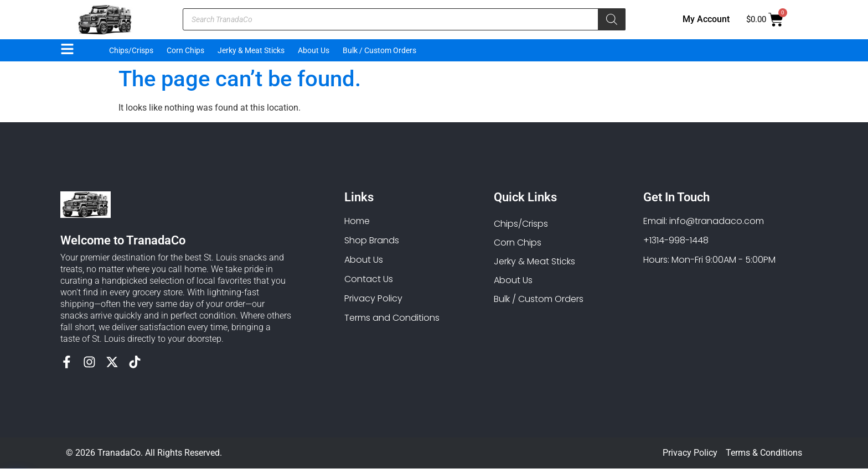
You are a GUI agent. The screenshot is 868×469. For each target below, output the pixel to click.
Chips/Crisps (131, 50)
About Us (314, 50)
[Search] (612, 19)
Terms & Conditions (764, 453)
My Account (706, 19)
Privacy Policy (690, 453)
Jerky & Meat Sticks (251, 50)
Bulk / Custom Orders (379, 50)
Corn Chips (185, 50)
